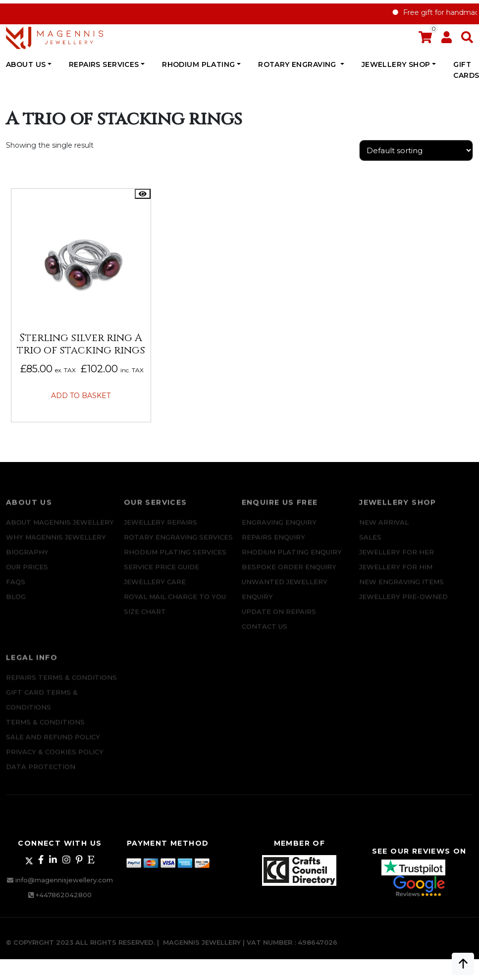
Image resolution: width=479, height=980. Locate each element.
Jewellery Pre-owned (403, 602)
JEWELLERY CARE (155, 587)
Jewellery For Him (396, 573)
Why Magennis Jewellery (56, 543)
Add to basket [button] (81, 396)
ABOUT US (26, 64)
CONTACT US (265, 632)
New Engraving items (401, 587)
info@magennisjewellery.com (64, 880)
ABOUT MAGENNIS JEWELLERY (60, 528)
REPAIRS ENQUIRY (273, 543)
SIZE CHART (145, 617)
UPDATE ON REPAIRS (279, 617)
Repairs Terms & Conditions (61, 683)
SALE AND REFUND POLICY (53, 742)
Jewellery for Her (397, 558)
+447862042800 (64, 895)
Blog (16, 602)
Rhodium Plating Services (175, 558)
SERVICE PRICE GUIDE (161, 573)
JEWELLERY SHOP (396, 64)
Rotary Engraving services (178, 543)
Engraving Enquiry (279, 528)
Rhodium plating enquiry (292, 558)
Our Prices (27, 573)
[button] (467, 39)
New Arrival (384, 528)
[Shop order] (416, 150)
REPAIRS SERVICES (104, 64)
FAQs (16, 587)
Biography (27, 558)
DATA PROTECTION (41, 772)
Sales (370, 543)
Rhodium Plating (198, 64)
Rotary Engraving (298, 64)
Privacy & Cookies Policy (55, 757)
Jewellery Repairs (160, 528)
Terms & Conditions (45, 727)
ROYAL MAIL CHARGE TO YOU (175, 602)
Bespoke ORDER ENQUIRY (289, 573)
